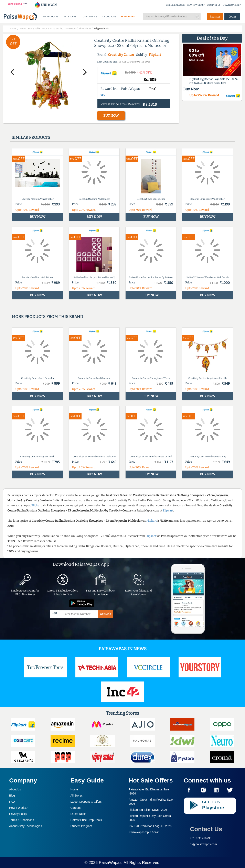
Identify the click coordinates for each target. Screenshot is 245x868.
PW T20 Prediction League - (150, 826)
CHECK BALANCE (175, 5)
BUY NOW (111, 116)
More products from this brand (47, 317)
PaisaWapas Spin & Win (144, 832)
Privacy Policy (18, 814)
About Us (15, 789)
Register (215, 17)
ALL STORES (70, 17)
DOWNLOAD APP (232, 5)
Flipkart (155, 55)
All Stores (77, 796)
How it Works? (18, 808)
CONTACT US (214, 5)
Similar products (31, 137)
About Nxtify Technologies (26, 826)
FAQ (12, 802)
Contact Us (206, 829)
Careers (76, 808)
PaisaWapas (110, 863)
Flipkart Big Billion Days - (148, 810)
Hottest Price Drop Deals (86, 820)
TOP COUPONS (109, 17)
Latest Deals (78, 814)
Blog (12, 796)
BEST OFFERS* (128, 17)
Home (74, 789)
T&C (103, 95)
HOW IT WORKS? (196, 5)
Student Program (81, 826)
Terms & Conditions (22, 820)
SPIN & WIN (46, 5)
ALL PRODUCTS (50, 17)
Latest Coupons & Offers (86, 802)
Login (232, 17)
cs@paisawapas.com (204, 844)
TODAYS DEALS (89, 17)
